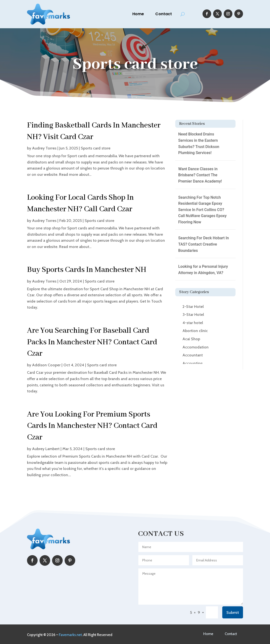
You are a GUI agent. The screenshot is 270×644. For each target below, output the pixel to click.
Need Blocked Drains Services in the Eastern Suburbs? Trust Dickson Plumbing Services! (199, 143)
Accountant (193, 355)
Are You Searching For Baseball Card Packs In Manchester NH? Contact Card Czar (92, 342)
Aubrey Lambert (46, 449)
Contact (164, 14)
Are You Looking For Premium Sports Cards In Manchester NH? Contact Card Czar (92, 426)
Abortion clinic (195, 331)
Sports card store (96, 148)
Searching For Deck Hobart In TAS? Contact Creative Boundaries (203, 244)
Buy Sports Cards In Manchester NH (87, 270)
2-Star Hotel (193, 307)
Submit (233, 612)
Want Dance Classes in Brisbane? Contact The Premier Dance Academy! (200, 175)
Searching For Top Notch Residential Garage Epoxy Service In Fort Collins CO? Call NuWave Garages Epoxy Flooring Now (202, 210)
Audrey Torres (44, 148)
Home (138, 14)
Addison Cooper (46, 365)
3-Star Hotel (193, 315)
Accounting (192, 363)
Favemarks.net (70, 635)
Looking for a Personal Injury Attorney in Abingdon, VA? (203, 270)
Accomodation (196, 347)
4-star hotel (193, 323)
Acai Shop (191, 339)
